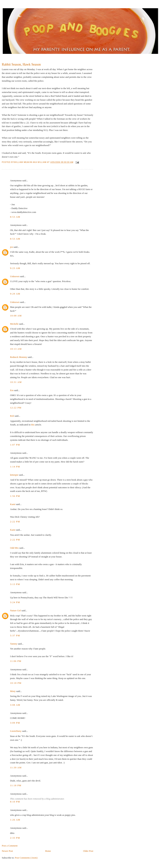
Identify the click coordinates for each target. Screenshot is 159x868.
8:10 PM (15, 802)
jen (12, 247)
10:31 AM (16, 382)
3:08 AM (15, 705)
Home (48, 851)
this (33, 425)
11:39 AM (16, 767)
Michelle (14, 324)
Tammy (14, 644)
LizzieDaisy (16, 731)
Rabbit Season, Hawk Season (21, 64)
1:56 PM (15, 496)
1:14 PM (15, 467)
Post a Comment (10, 846)
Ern (12, 390)
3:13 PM (15, 584)
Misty (13, 691)
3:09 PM (15, 723)
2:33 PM (15, 838)
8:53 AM (15, 217)
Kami (13, 504)
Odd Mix (14, 548)
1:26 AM (15, 820)
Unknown (15, 276)
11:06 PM (16, 661)
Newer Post (7, 851)
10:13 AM (16, 349)
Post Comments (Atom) (26, 858)
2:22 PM (15, 522)
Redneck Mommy (19, 357)
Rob (12, 416)
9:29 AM (15, 294)
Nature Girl (16, 610)
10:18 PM (16, 683)
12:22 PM (16, 408)
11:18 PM (16, 785)
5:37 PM (15, 635)
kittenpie (14, 475)
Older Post (88, 851)
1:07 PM (15, 445)
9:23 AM (15, 268)
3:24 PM (15, 602)
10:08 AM (16, 316)
